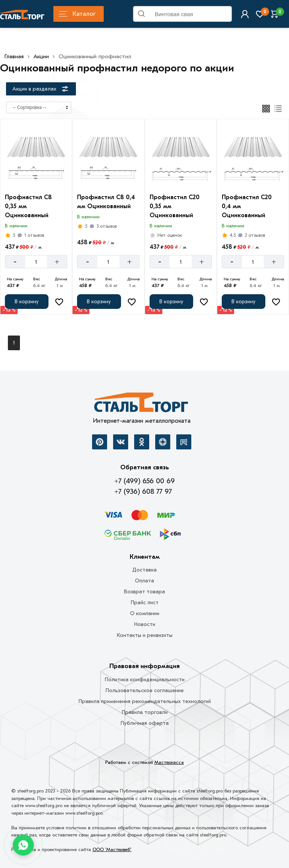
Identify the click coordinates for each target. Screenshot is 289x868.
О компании (145, 613)
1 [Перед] (14, 343)
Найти (223, 15)
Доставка (144, 570)
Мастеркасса (169, 762)
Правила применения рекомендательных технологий (145, 701)
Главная (14, 56)
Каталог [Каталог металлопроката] (77, 14)
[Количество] (36, 262)
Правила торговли (145, 712)
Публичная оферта (145, 723)
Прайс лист (145, 603)
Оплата (144, 581)
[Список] (278, 109)
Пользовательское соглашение (145, 690)
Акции (41, 56)
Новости (145, 624)
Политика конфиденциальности (145, 680)
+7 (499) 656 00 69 (144, 481)
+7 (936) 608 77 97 (143, 491)
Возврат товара (144, 592)
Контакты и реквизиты (145, 635)
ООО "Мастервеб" (112, 849)
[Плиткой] (266, 109)
